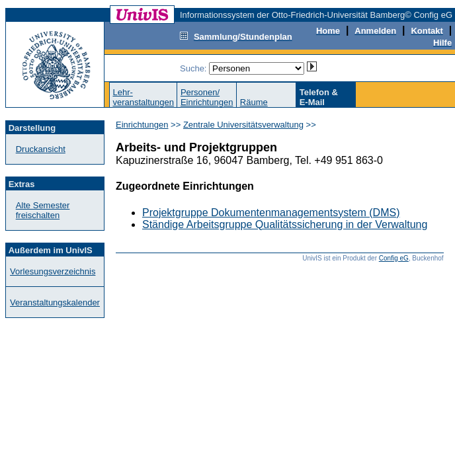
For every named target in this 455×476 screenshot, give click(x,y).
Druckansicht (41, 149)
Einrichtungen (142, 125)
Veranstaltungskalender (55, 302)
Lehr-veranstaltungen (143, 97)
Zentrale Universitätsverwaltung (243, 125)
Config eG (394, 258)
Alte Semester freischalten (43, 210)
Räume (254, 102)
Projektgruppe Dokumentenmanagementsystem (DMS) (271, 213)
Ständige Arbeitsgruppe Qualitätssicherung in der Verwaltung (285, 224)
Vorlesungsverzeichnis (53, 271)
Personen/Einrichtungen (207, 97)
